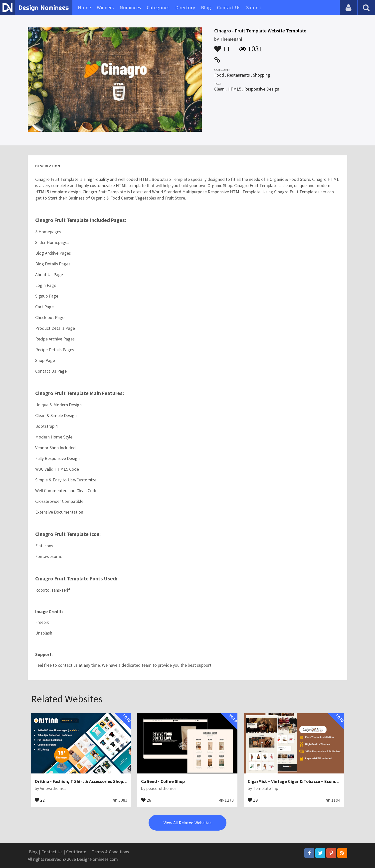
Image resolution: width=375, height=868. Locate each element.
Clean (219, 89)
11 (222, 46)
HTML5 (234, 89)
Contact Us (229, 7)
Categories (158, 7)
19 (253, 800)
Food (219, 75)
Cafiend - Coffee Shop (163, 781)
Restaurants (238, 75)
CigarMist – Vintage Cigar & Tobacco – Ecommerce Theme (305, 781)
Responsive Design (262, 89)
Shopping (262, 75)
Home (84, 7)
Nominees (130, 7)
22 (40, 800)
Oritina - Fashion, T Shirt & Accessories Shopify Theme (89, 781)
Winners (105, 7)
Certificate (76, 852)
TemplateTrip (266, 788)
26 (146, 800)
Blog (206, 7)
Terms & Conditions (110, 852)
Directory (185, 7)
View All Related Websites (187, 823)
